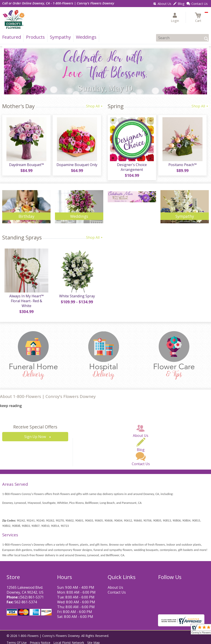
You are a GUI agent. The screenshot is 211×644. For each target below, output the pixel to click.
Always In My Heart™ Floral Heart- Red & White (26, 301)
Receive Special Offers (35, 427)
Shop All (95, 106)
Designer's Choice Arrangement (132, 167)
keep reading (11, 406)
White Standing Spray (77, 296)
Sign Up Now (35, 437)
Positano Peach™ (183, 165)
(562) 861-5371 (32, 597)
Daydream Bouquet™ (26, 165)
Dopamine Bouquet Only (77, 165)
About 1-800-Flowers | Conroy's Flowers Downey (48, 396)
